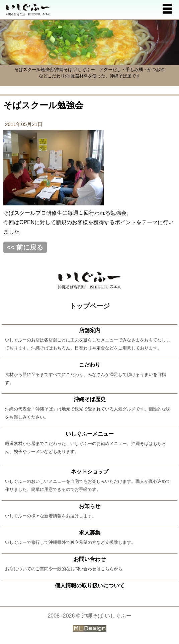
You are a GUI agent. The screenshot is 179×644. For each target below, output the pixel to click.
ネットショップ (90, 472)
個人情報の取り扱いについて (90, 586)
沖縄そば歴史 (90, 399)
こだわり (90, 365)
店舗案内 (90, 330)
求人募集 (90, 533)
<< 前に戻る (25, 247)
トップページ (90, 306)
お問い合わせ (90, 559)
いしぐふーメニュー (90, 434)
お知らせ (90, 506)
